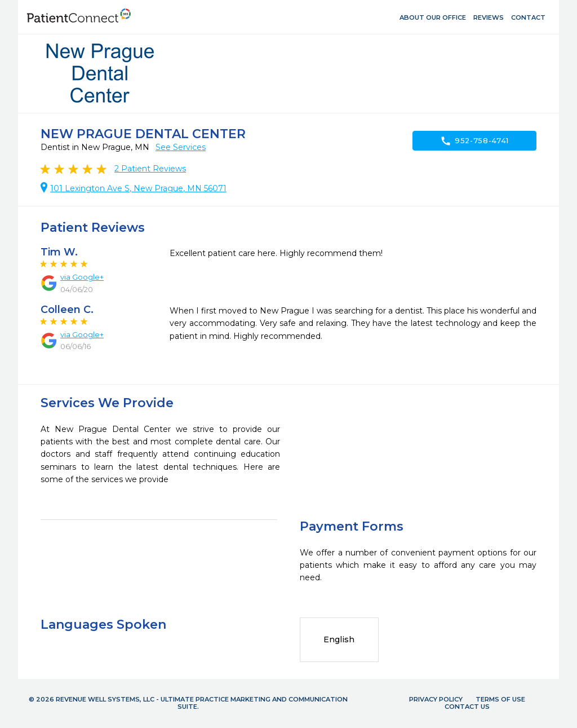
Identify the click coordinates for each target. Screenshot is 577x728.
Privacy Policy (436, 699)
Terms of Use (500, 699)
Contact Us (467, 707)
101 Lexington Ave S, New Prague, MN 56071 (138, 188)
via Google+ (82, 277)
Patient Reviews (150, 169)
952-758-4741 (474, 141)
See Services (181, 147)
